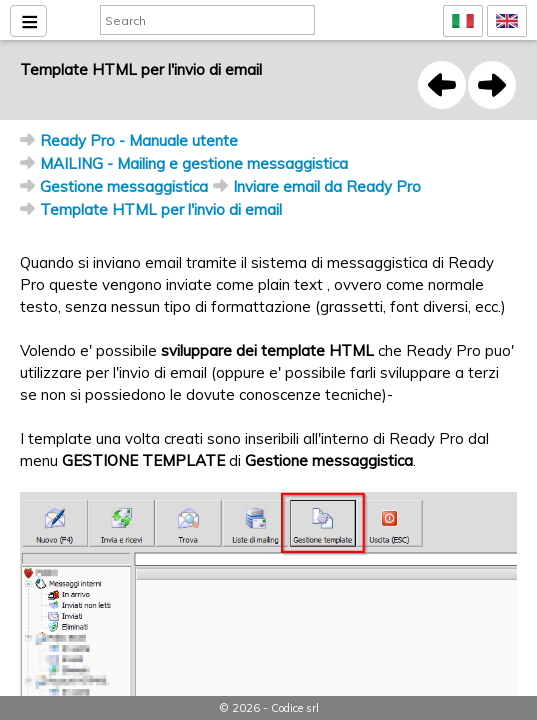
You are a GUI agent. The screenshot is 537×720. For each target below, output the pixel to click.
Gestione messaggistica (124, 186)
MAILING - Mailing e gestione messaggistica (194, 163)
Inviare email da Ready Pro (327, 186)
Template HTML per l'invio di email (161, 209)
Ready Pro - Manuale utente (139, 140)
